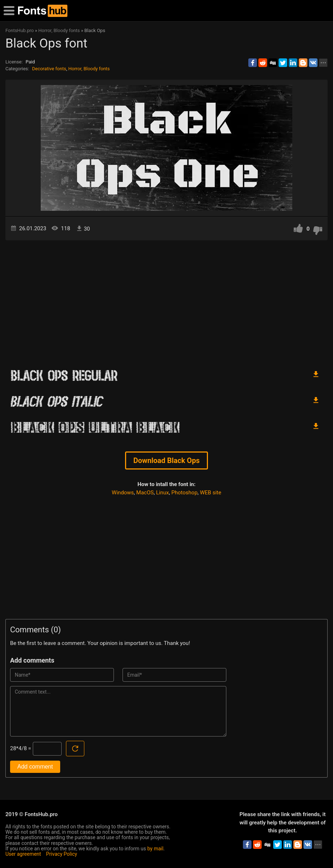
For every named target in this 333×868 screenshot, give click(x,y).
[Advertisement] (166, 302)
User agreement (23, 854)
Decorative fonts (49, 69)
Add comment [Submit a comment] (35, 767)
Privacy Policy (62, 854)
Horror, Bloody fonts (89, 69)
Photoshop (185, 493)
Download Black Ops (166, 460)
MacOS (145, 493)
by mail (156, 849)
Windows (123, 493)
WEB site (211, 493)
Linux (163, 493)
